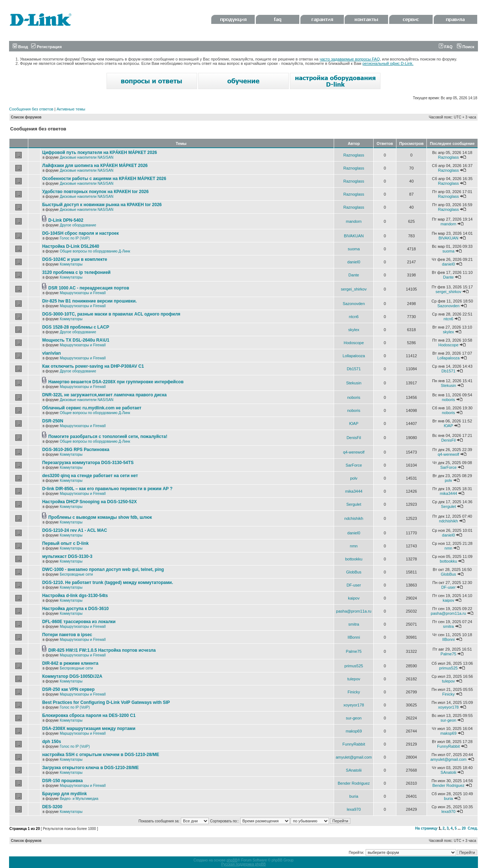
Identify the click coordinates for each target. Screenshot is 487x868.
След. (473, 828)
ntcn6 (354, 317)
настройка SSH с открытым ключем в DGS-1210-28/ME (101, 755)
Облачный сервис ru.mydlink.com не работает (92, 408)
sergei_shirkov (354, 289)
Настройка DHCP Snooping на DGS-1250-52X (89, 502)
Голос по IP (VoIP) (75, 238)
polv (354, 478)
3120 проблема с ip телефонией (76, 272)
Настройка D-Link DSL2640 (70, 246)
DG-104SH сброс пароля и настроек (80, 233)
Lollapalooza (354, 356)
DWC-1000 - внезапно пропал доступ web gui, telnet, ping (103, 569)
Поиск (466, 47)
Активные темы (71, 109)
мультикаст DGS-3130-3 (67, 556)
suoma (354, 249)
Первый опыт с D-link (65, 543)
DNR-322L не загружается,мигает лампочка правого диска (104, 395)
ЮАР (354, 423)
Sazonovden (354, 304)
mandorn (354, 221)
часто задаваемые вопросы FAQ (350, 59)
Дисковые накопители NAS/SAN (87, 157)
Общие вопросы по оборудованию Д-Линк (95, 251)
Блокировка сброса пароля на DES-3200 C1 (89, 715)
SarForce (354, 465)
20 (464, 828)
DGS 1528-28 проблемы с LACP (76, 327)
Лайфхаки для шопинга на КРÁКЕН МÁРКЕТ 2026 (95, 166)
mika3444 (354, 491)
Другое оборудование (78, 225)
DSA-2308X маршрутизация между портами (89, 729)
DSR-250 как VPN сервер (68, 689)
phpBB (232, 860)
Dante (354, 275)
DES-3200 (52, 807)
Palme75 (354, 651)
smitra (354, 624)
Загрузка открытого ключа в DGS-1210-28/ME (90, 768)
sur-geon (354, 718)
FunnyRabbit (354, 744)
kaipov (354, 598)
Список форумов (26, 117)
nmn (354, 546)
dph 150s (51, 742)
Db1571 (354, 369)
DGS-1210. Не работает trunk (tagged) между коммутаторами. (107, 583)
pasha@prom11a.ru (354, 611)
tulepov (354, 679)
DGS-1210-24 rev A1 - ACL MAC (74, 530)
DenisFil (354, 438)
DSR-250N (53, 421)
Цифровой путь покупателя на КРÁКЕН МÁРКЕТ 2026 (99, 153)
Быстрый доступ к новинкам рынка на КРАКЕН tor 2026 (102, 205)
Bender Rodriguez (354, 783)
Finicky (354, 692)
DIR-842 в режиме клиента (70, 663)
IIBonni (354, 637)
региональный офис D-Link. (388, 63)
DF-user (354, 585)
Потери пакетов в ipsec (67, 635)
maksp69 (354, 731)
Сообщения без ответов (31, 109)
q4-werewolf (354, 452)
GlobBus (354, 572)
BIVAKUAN (354, 236)
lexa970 (354, 809)
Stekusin (354, 383)
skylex (354, 330)
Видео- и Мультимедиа (79, 799)
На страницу (426, 828)
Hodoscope (354, 343)
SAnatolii (354, 770)
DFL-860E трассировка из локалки (79, 622)
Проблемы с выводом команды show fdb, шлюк (100, 517)
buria (354, 796)
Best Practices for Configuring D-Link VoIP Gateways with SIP (106, 702)
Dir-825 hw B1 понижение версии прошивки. (89, 301)
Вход (20, 47)
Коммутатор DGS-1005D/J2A (72, 676)
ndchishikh (354, 518)
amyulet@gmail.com (354, 757)
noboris (354, 397)
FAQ (446, 47)
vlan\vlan (51, 353)
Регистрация (46, 47)
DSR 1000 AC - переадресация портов (89, 288)
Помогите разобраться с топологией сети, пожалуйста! (108, 437)
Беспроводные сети (76, 574)
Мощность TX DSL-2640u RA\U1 (76, 340)
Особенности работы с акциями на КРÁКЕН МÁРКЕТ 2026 (104, 179)
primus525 (354, 666)
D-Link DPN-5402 (66, 220)
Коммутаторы (71, 264)
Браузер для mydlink (64, 794)
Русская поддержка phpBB (243, 864)
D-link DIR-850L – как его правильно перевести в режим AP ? (107, 489)
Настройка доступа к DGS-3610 (75, 609)
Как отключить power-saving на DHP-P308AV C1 (93, 366)
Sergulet (354, 504)
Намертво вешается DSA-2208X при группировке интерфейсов (116, 382)
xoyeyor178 (354, 705)
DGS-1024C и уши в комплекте (74, 259)
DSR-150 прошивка (62, 781)
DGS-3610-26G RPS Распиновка (76, 450)
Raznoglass (354, 155)
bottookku (354, 559)
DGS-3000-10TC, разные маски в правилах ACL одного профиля (111, 314)
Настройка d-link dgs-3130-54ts (75, 596)
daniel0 (354, 262)
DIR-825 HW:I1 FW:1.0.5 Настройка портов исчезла (102, 650)
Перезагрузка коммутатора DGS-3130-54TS (88, 463)
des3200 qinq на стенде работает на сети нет (90, 476)
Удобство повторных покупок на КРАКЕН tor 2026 (95, 192)
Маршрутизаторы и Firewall (83, 293)
